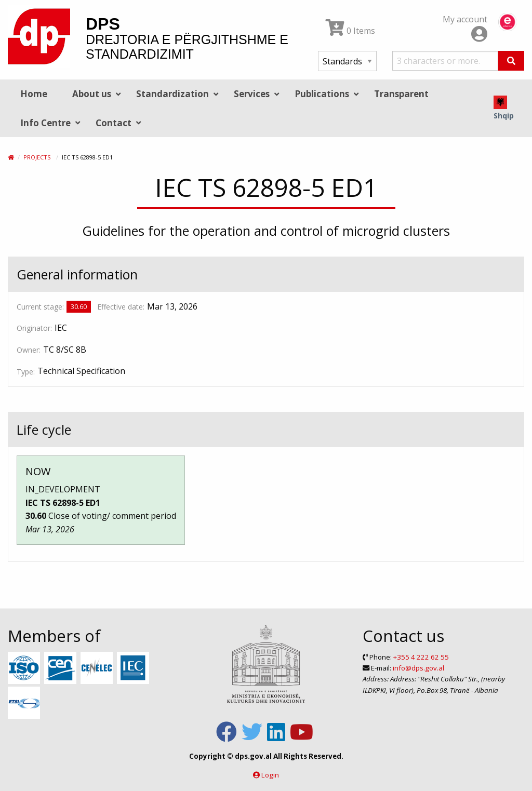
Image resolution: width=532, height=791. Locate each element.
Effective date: (121, 307)
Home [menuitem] (34, 94)
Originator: (34, 328)
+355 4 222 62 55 (421, 657)
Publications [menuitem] (322, 94)
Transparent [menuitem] (401, 94)
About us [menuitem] (92, 94)
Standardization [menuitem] (172, 94)
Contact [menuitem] (114, 123)
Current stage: (40, 307)
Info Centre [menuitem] (45, 123)
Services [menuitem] (252, 94)
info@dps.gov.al (418, 668)
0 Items (350, 31)
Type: (26, 372)
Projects (37, 157)
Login (270, 775)
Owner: (29, 350)
